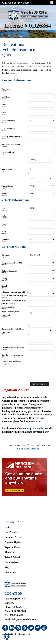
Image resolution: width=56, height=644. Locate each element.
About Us (9, 552)
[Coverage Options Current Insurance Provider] (41, 347)
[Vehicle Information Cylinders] (41, 240)
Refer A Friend (12, 557)
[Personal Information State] (41, 120)
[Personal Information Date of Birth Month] (40, 160)
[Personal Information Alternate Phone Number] (41, 144)
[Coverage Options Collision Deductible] (41, 271)
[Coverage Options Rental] (41, 286)
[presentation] (26, 371)
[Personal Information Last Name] (41, 97)
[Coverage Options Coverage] (41, 255)
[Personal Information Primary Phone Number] (41, 136)
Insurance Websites (17, 445)
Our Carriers (11, 562)
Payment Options (13, 542)
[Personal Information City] (41, 112)
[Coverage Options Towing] (41, 279)
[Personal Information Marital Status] (41, 186)
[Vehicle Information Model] (41, 224)
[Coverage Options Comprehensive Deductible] (41, 263)
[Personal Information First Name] (41, 89)
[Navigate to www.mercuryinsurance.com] (28, 477)
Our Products (11, 532)
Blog (7, 567)
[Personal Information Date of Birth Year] (40, 179)
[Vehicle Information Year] (41, 208)
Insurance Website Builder (28, 448)
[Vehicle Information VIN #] (41, 232)
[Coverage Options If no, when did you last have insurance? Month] (40, 321)
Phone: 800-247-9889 (15, 611)
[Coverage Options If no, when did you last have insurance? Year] (40, 340)
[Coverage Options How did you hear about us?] (41, 355)
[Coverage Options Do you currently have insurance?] (41, 313)
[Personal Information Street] (41, 105)
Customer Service (14, 537)
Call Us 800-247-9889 (15, 3)
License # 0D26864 (28, 26)
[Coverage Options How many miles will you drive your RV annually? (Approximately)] (41, 303)
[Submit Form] (40, 384)
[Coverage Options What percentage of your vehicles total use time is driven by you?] (41, 294)
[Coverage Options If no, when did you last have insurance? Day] (40, 330)
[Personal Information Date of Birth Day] (40, 169)
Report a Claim (12, 547)
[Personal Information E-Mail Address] (41, 152)
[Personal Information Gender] (41, 193)
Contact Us (10, 572)
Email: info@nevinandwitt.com (20, 619)
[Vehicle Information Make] (41, 216)
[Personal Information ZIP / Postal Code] (41, 128)
